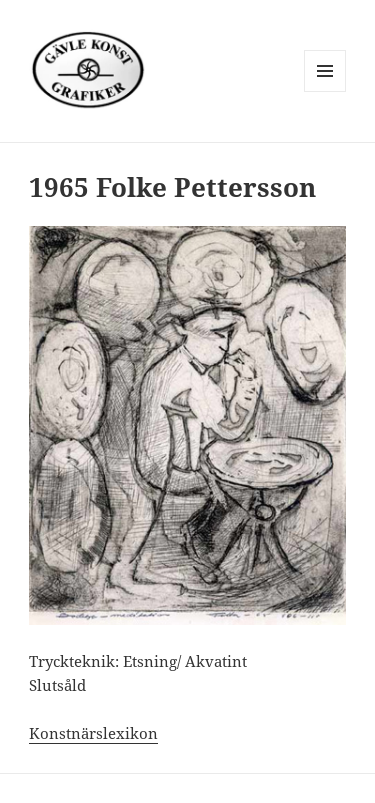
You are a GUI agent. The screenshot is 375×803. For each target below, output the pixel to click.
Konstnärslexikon (93, 733)
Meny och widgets (325, 91)
